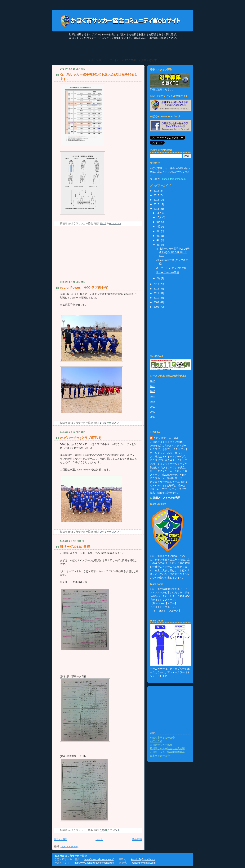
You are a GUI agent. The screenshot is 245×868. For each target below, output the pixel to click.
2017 (157, 195)
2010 (157, 298)
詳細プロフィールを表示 (166, 498)
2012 (157, 289)
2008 (157, 307)
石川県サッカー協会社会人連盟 (167, 749)
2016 (157, 200)
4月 (159, 240)
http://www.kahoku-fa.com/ (99, 859)
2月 (159, 278)
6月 (159, 231)
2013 (157, 284)
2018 (157, 191)
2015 (157, 204)
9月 (159, 222)
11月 (160, 213)
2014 (157, 209)
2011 (157, 293)
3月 (159, 245)
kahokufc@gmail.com (144, 863)
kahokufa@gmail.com (143, 859)
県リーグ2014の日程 (75, 547)
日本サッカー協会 (160, 756)
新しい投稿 (60, 839)
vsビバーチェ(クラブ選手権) (81, 438)
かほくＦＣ (156, 741)
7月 (159, 227)
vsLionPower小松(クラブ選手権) (84, 288)
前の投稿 (137, 839)
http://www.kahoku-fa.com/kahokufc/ (94, 863)
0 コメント (115, 224)
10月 (160, 217)
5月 (159, 236)
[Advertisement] (80, 255)
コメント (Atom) (69, 847)
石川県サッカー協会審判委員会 (167, 752)
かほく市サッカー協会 (166, 438)
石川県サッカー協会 (161, 745)
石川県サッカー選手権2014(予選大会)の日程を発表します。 (173, 252)
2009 (157, 302)
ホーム (99, 839)
